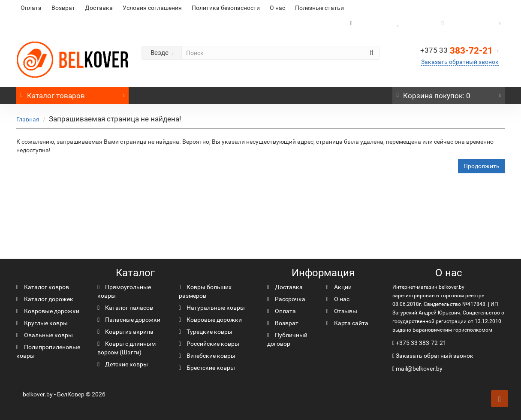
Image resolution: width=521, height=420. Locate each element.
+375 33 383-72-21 (421, 343)
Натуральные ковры (212, 308)
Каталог (73, 94)
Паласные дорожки (129, 320)
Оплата (31, 8)
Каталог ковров (43, 287)
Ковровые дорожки (48, 311)
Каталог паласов (125, 308)
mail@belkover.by (417, 369)
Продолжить (482, 166)
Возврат (63, 8)
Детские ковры (123, 364)
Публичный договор (287, 339)
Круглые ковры (42, 323)
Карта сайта (347, 323)
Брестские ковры (207, 368)
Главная (28, 119)
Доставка (99, 8)
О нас (277, 8)
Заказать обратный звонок (460, 62)
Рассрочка (286, 299)
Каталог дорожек (45, 299)
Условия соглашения (152, 8)
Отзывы (342, 311)
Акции (339, 287)
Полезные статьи (319, 8)
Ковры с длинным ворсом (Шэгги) (126, 348)
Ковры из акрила (125, 332)
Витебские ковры (207, 356)
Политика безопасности (226, 8)
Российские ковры (209, 344)
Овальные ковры (45, 335)
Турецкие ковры (206, 332)
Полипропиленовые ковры (48, 351)
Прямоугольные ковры (124, 291)
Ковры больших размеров (205, 291)
